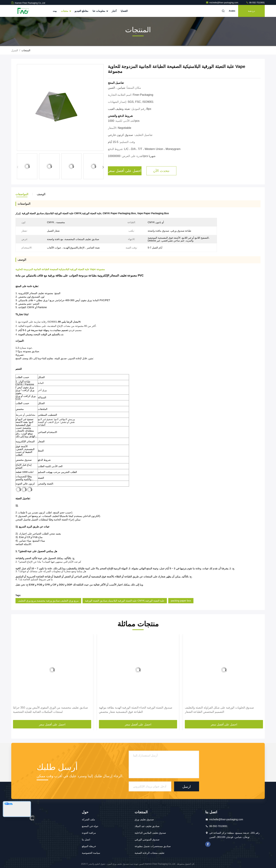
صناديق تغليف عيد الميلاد (147, 826)
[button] (103, 167)
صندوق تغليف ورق (144, 819)
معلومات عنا (100, 11)
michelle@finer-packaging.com (222, 3)
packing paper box (181, 601)
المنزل (15, 50)
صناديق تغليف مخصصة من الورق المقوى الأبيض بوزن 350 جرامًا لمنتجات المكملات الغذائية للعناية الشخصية (51, 710)
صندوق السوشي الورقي (147, 839)
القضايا (124, 11)
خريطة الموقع (89, 846)
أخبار (114, 11)
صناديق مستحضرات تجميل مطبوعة (153, 846)
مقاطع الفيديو (81, 11)
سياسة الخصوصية (91, 853)
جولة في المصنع (90, 826)
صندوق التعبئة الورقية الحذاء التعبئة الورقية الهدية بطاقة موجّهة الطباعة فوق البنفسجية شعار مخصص (136, 710)
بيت (55, 11)
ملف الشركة (88, 819)
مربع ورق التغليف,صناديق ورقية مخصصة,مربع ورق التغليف (48, 601)
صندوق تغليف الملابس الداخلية (150, 833)
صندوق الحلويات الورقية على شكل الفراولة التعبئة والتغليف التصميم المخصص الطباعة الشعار (219, 710)
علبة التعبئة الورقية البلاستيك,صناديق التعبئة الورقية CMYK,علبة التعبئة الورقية (125, 601)
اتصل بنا (86, 839)
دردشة (251, 11)
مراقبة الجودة (89, 833)
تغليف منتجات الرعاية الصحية (150, 853)
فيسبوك (208, 844)
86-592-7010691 (255, 3)
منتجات (66, 11)
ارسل (187, 786)
